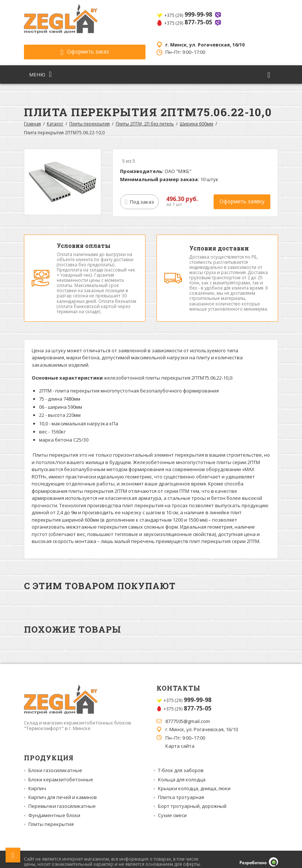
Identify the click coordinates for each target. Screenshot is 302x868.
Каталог (55, 118)
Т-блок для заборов (181, 765)
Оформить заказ (64, 46)
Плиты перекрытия (89, 118)
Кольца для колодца (182, 774)
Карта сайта (180, 741)
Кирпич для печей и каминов (63, 792)
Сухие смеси (172, 810)
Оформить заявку (242, 196)
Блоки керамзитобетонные (61, 774)
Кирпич (37, 783)
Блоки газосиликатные (55, 765)
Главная (32, 118)
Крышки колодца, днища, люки (194, 783)
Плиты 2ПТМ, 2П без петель (145, 118)
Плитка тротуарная (181, 792)
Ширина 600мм (196, 118)
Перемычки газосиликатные (62, 801)
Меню (41, 69)
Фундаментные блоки (54, 810)
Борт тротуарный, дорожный (192, 801)
